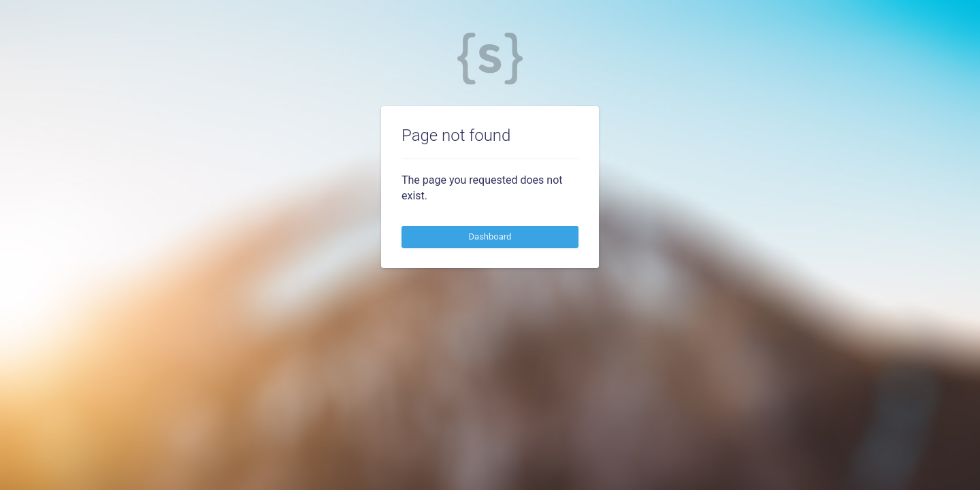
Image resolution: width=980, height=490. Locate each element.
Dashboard (490, 236)
